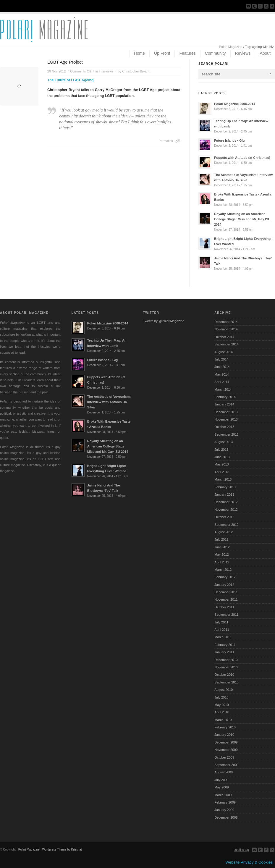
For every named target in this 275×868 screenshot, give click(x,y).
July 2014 (221, 359)
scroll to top (241, 850)
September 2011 (226, 615)
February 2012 (225, 577)
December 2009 (226, 742)
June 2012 (222, 547)
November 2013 (226, 419)
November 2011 (226, 599)
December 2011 (226, 592)
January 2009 (224, 810)
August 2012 (224, 532)
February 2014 (225, 397)
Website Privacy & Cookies (249, 862)
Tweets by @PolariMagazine (164, 321)
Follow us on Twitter (254, 6)
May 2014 (221, 374)
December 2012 (226, 502)
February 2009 (225, 802)
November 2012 (226, 510)
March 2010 (223, 720)
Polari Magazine (231, 47)
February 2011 (225, 645)
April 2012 (222, 562)
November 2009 (226, 750)
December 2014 (226, 322)
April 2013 (222, 472)
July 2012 (221, 539)
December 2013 (226, 412)
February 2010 (225, 727)
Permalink (166, 141)
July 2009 (221, 780)
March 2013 (223, 479)
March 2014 (223, 389)
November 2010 (226, 667)
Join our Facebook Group (260, 6)
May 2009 (221, 787)
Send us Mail (248, 6)
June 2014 (222, 367)
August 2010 (224, 690)
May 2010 (221, 705)
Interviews (106, 71)
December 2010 (226, 660)
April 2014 (222, 382)
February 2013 (225, 487)
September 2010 (226, 682)
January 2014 (224, 404)
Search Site (272, 6)
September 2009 (226, 765)
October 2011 (224, 607)
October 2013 (224, 427)
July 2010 (221, 697)
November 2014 (226, 329)
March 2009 (223, 795)
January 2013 (224, 494)
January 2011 (224, 652)
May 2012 (221, 555)
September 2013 (226, 434)
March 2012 (223, 570)
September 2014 (226, 344)
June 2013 (222, 457)
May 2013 (221, 464)
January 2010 (224, 735)
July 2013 (221, 450)
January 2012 (224, 585)
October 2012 (224, 517)
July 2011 (221, 622)
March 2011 (223, 637)
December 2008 (226, 817)
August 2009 (224, 772)
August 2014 (224, 352)
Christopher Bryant (136, 71)
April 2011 (222, 630)
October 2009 (224, 757)
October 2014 (224, 337)
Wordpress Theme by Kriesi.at (62, 850)
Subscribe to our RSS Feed (266, 6)
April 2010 (222, 712)
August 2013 (224, 442)
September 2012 (226, 525)
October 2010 (224, 675)
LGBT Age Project (65, 62)
